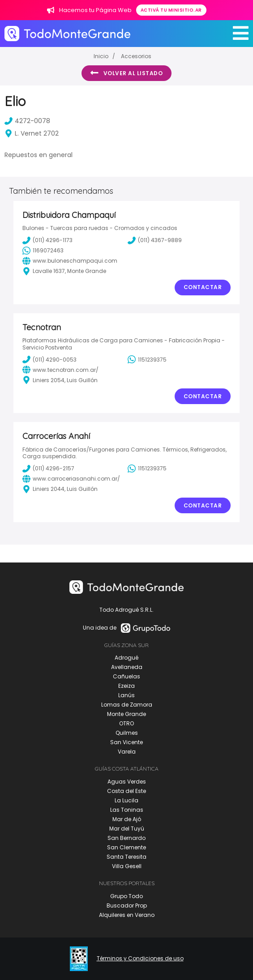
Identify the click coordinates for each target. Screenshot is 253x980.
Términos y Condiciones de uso (140, 959)
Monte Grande (126, 714)
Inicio (101, 56)
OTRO (126, 723)
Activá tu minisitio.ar (171, 10)
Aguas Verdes (127, 782)
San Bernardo (126, 838)
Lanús (126, 695)
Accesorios (136, 56)
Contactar (203, 287)
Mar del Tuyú (127, 829)
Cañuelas (126, 676)
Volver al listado (126, 73)
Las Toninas (127, 810)
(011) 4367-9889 (155, 240)
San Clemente (126, 847)
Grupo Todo (126, 896)
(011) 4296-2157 (48, 469)
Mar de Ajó (127, 819)
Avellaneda (127, 667)
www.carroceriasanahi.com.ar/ (71, 479)
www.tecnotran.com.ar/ (60, 370)
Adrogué (126, 658)
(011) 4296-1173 (47, 240)
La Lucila (126, 800)
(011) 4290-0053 (49, 359)
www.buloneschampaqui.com (70, 261)
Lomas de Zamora (127, 705)
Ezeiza (126, 686)
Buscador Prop (127, 905)
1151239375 (147, 359)
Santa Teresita (126, 857)
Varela (127, 752)
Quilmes (127, 733)
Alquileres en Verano (127, 915)
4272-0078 (27, 121)
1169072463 (43, 251)
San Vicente (126, 742)
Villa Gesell (127, 866)
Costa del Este (126, 791)
